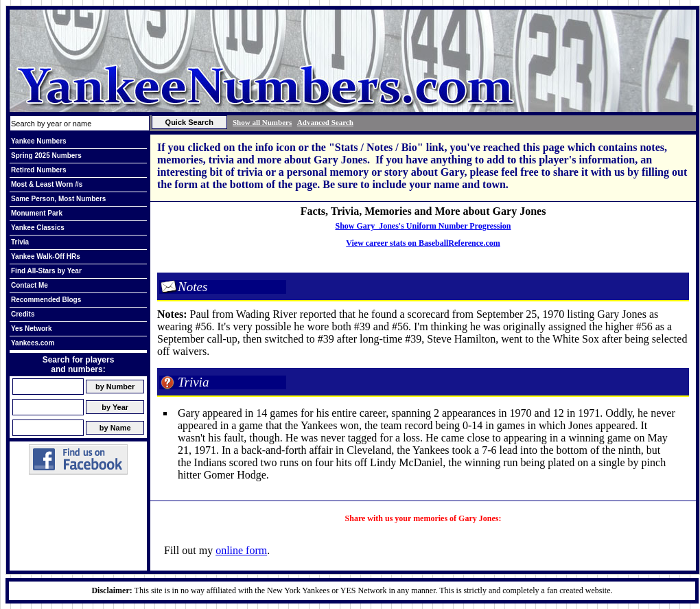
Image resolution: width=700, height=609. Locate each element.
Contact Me (30, 285)
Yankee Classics (38, 228)
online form (241, 550)
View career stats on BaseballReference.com (423, 243)
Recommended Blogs (46, 300)
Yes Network (31, 329)
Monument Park (37, 213)
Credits (23, 314)
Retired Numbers (39, 170)
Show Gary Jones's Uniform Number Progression (423, 226)
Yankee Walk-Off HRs (46, 256)
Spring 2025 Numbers (46, 156)
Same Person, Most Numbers (58, 199)
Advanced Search (325, 122)
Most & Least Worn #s (47, 184)
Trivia (20, 242)
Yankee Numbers (39, 141)
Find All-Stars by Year (46, 271)
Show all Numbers (262, 122)
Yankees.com (33, 343)
